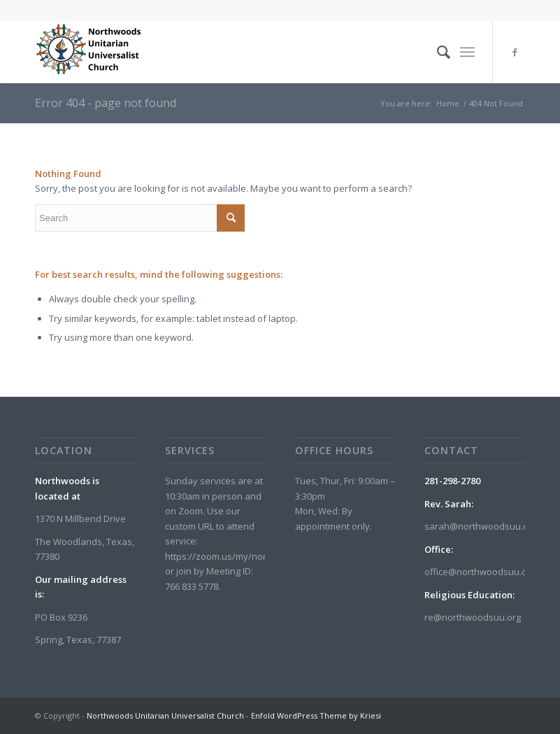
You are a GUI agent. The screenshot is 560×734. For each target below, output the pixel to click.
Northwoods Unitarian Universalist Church (165, 715)
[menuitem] (437, 52)
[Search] (437, 52)
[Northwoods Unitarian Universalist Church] (91, 52)
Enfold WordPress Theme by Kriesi (316, 715)
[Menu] (467, 52)
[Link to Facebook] (515, 52)
